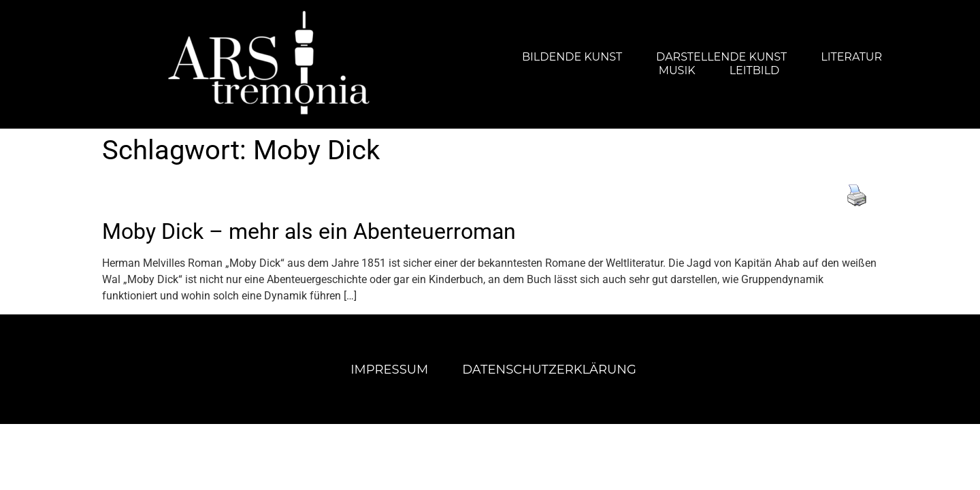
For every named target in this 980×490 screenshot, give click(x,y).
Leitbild (755, 70)
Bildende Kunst (572, 57)
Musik (677, 70)
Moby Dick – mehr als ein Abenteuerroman (309, 231)
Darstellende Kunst (721, 57)
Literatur (851, 57)
